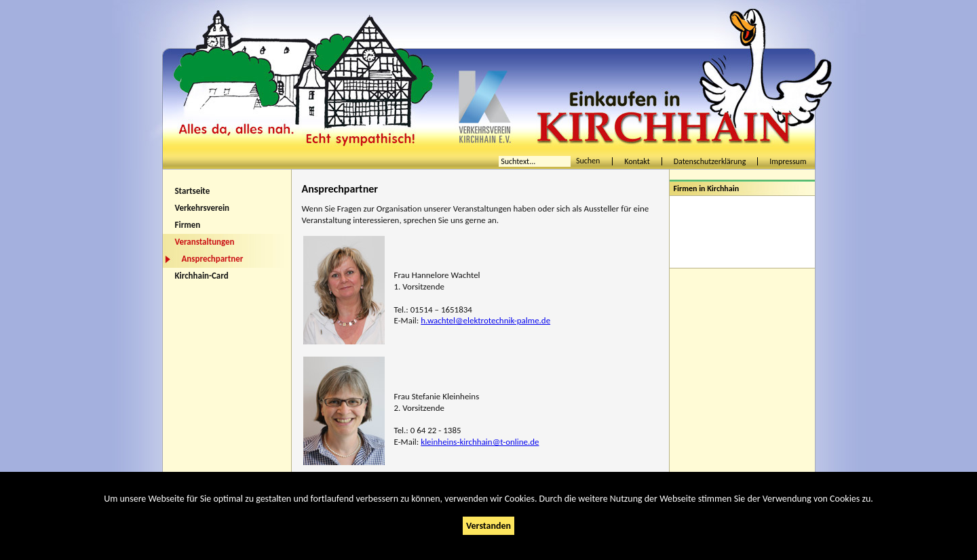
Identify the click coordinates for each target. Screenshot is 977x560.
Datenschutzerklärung (710, 161)
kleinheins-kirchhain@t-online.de (480, 442)
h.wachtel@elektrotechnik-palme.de (485, 320)
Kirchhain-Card (202, 276)
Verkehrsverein (203, 208)
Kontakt (637, 161)
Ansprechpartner (213, 259)
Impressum (788, 161)
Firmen (188, 225)
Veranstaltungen (205, 242)
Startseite (193, 191)
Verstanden (488, 526)
